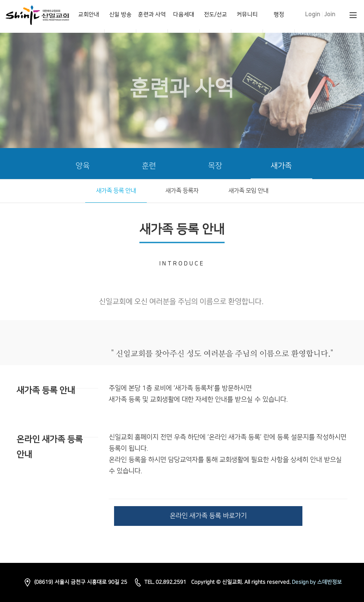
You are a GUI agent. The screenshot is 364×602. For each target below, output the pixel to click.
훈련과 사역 (152, 14)
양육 (83, 166)
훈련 (149, 166)
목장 (215, 166)
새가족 (281, 166)
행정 (279, 14)
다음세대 (184, 14)
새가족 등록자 (182, 191)
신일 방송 (120, 14)
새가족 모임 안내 (248, 191)
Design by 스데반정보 (317, 582)
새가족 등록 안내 (116, 191)
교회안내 (89, 14)
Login (313, 14)
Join (330, 14)
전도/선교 (215, 14)
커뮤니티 (247, 14)
